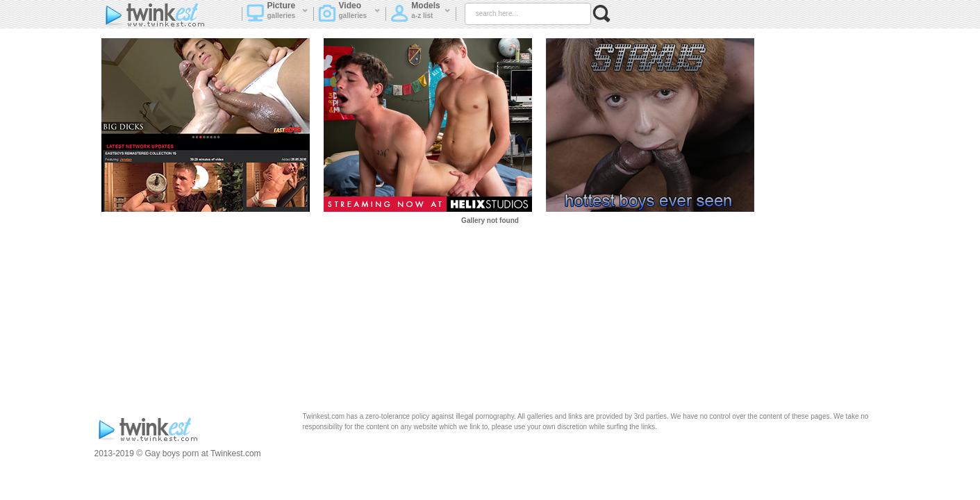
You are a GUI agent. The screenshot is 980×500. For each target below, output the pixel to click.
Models (420, 15)
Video (350, 15)
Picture (277, 15)
